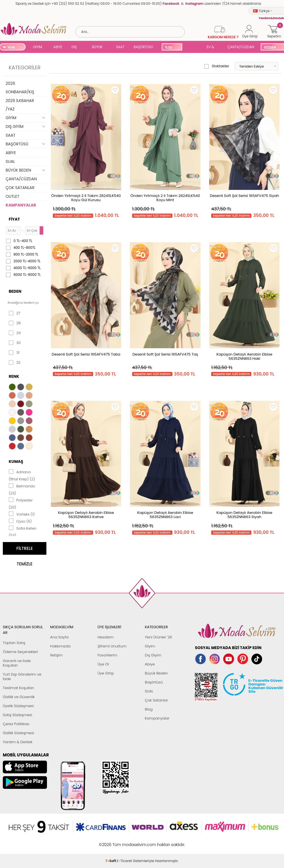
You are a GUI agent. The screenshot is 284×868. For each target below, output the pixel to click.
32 (15, 363)
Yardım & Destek (18, 742)
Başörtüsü (154, 682)
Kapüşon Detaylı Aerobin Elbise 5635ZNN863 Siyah (244, 515)
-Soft (111, 842)
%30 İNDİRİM (172, 48)
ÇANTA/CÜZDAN (241, 47)
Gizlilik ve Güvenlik (19, 697)
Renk (14, 376)
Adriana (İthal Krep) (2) (22, 475)
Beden (15, 291)
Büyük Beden (156, 673)
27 (14, 313)
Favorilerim (107, 655)
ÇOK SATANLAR (20, 188)
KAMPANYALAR (21, 205)
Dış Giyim (153, 655)
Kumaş (16, 461)
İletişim (56, 655)
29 (15, 333)
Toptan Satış (14, 643)
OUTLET (13, 196)
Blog (149, 709)
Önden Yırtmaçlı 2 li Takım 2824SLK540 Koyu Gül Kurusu (86, 198)
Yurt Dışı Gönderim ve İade (22, 677)
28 (15, 323)
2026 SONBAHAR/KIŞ (20, 88)
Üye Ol (103, 664)
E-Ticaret (125, 842)
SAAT (120, 47)
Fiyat (14, 219)
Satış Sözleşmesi (17, 715)
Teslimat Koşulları (18, 688)
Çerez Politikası (16, 724)
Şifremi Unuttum (112, 646)
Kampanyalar (157, 718)
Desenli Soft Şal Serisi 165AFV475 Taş (165, 354)
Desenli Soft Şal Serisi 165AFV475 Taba (86, 354)
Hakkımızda (60, 646)
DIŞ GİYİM (76, 47)
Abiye (150, 664)
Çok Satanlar (156, 700)
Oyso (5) (20, 521)
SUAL (193, 47)
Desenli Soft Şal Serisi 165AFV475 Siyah (244, 196)
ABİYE (58, 47)
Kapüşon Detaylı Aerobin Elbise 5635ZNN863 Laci (165, 515)
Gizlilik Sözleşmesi (18, 733)
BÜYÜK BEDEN (97, 47)
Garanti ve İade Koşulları (17, 663)
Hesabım (106, 637)
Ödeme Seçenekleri (20, 652)
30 (15, 343)
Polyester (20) (21, 503)
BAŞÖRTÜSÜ (144, 47)
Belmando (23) (22, 489)
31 (14, 353)
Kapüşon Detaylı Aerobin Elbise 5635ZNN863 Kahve (86, 515)
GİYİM (38, 47)
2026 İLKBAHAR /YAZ (20, 105)
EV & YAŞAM (212, 47)
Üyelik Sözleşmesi (18, 706)
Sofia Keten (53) (23, 531)
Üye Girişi (106, 673)
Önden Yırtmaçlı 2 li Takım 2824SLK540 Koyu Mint (165, 198)
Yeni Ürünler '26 (158, 637)
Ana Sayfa (59, 637)
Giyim (150, 646)
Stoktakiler (217, 66)
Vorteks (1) (22, 514)
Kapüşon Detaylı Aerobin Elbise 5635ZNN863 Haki (244, 356)
